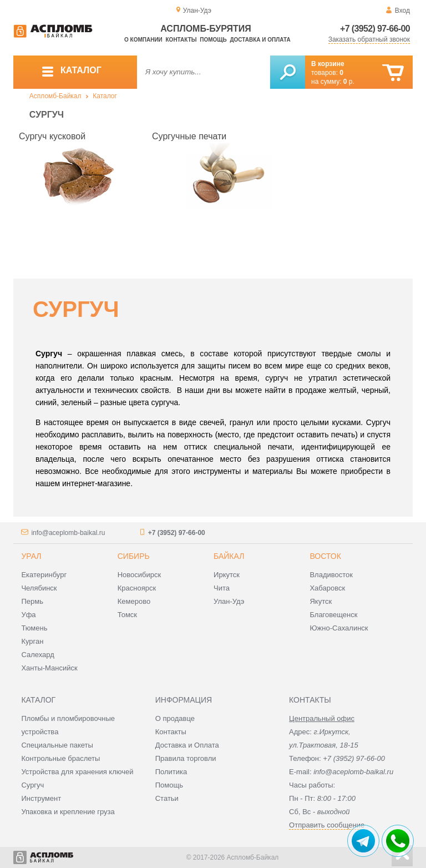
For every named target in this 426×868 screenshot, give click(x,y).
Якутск (321, 601)
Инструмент (41, 798)
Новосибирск (140, 575)
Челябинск (39, 588)
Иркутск (227, 575)
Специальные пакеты (57, 745)
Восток (325, 556)
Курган (32, 641)
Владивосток (331, 575)
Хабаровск (327, 588)
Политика (171, 772)
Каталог (105, 96)
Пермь (32, 601)
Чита (222, 588)
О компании (143, 40)
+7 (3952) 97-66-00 (375, 29)
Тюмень (34, 628)
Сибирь (134, 556)
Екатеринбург (44, 575)
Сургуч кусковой (52, 136)
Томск (127, 615)
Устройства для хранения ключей (77, 772)
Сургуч (32, 785)
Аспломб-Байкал (55, 96)
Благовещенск (333, 615)
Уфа (28, 615)
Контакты (181, 40)
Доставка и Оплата (187, 745)
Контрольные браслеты (60, 758)
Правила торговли (186, 758)
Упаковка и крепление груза (68, 812)
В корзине (328, 64)
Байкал (229, 556)
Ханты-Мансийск (49, 668)
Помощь (213, 40)
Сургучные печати (189, 136)
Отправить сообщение (327, 825)
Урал (31, 556)
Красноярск (137, 588)
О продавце (175, 718)
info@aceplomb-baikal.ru (68, 533)
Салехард (37, 655)
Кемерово (134, 601)
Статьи (167, 798)
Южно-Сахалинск (339, 628)
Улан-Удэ (229, 601)
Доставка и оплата (260, 40)
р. (349, 82)
